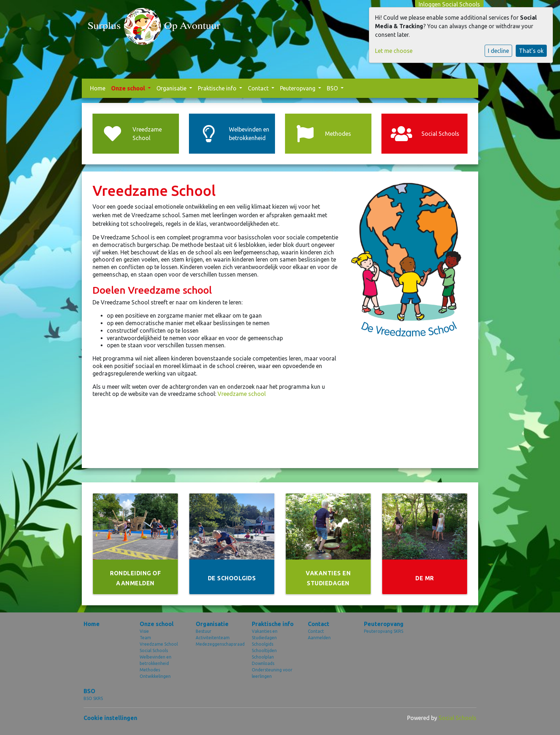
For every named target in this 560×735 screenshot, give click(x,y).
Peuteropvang (298, 88)
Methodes (150, 670)
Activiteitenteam (213, 638)
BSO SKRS (93, 698)
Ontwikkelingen (155, 676)
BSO (333, 88)
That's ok (531, 51)
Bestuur (204, 631)
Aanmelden (319, 638)
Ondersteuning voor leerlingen (272, 673)
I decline (498, 51)
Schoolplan (263, 657)
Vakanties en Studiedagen (265, 634)
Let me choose (394, 51)
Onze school (129, 88)
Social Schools (154, 650)
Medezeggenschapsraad (218, 644)
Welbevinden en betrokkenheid (156, 660)
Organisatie (172, 88)
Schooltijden (264, 650)
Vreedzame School (159, 644)
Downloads (263, 663)
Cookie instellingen (110, 718)
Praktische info (218, 88)
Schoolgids (262, 644)
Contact (259, 88)
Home (98, 88)
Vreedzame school (242, 394)
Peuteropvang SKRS (384, 631)
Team (145, 638)
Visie (144, 631)
